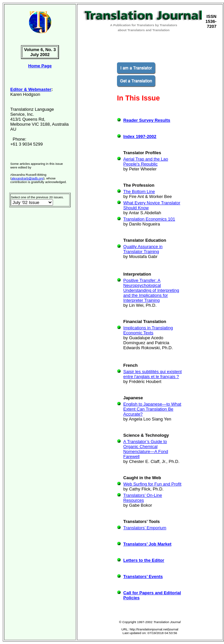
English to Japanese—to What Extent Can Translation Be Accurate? (152, 409)
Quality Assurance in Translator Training (143, 249)
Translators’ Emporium (145, 528)
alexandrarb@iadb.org (27, 178)
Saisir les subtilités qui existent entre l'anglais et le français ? (152, 374)
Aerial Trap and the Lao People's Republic (146, 161)
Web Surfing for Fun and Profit (152, 484)
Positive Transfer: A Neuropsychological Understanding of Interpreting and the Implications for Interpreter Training (151, 290)
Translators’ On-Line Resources (143, 498)
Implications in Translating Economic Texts (148, 330)
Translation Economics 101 (149, 219)
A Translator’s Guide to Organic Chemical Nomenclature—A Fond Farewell (146, 449)
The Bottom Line (139, 192)
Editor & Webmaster (31, 89)
